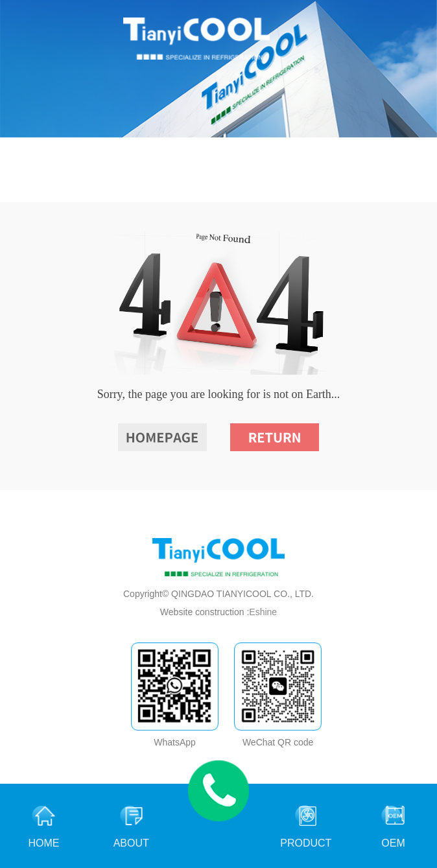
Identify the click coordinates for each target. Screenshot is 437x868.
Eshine (263, 612)
